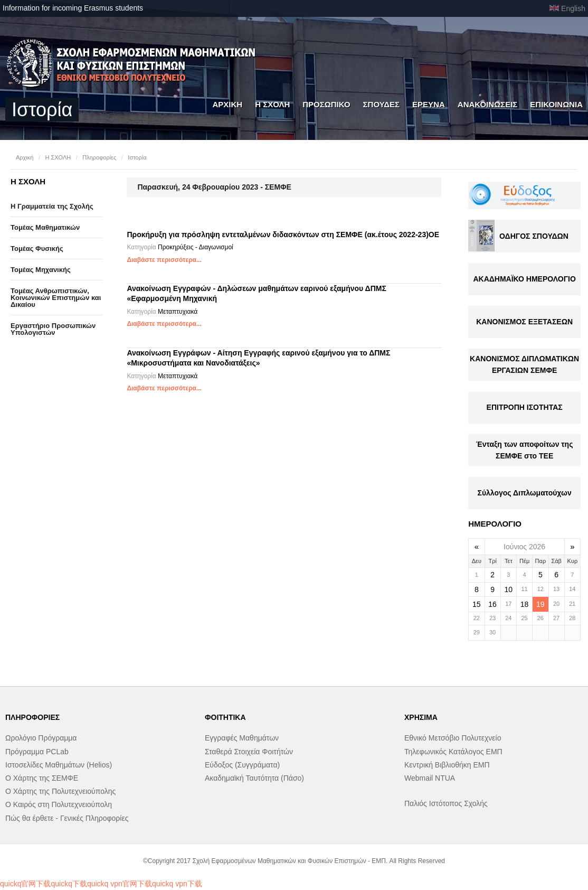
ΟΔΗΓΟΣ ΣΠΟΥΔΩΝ (534, 236)
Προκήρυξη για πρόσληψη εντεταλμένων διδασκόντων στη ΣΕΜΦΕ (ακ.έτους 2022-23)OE (283, 235)
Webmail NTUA (430, 778)
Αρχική (25, 157)
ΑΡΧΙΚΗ (227, 104)
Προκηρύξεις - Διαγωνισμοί (196, 247)
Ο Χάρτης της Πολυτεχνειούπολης (60, 791)
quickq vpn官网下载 (120, 884)
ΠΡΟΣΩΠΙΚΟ (326, 104)
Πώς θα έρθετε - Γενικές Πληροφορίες (67, 818)
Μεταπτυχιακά (178, 312)
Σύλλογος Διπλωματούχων (525, 493)
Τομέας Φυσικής (37, 249)
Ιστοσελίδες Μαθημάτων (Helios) (59, 765)
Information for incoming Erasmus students (73, 8)
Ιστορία (137, 157)
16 (492, 604)
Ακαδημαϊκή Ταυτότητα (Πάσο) (254, 778)
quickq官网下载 (25, 884)
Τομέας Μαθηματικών (45, 227)
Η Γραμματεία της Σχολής (52, 206)
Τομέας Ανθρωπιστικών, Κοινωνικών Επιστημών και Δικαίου (56, 298)
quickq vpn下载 (177, 884)
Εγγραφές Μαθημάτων (242, 738)
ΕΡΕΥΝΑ (429, 104)
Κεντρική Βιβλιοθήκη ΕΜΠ (447, 765)
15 (477, 604)
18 (525, 604)
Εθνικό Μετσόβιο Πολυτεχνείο (453, 738)
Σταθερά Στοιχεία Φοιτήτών (249, 752)
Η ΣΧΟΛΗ (272, 104)
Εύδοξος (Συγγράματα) (242, 765)
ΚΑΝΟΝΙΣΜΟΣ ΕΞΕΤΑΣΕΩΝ (524, 322)
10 (509, 589)
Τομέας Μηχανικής (41, 270)
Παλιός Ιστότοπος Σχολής (446, 803)
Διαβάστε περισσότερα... (164, 260)
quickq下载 (69, 884)
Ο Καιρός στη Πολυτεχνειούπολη (59, 804)
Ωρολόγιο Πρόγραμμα (41, 738)
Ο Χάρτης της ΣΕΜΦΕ (42, 778)
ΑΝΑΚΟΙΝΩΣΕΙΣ (488, 104)
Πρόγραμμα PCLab (37, 752)
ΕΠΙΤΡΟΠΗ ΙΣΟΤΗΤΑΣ (525, 407)
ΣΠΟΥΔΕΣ (382, 104)
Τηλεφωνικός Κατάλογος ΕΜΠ (453, 752)
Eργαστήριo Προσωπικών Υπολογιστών (53, 329)
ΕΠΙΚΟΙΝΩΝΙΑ (556, 104)
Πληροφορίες (99, 157)
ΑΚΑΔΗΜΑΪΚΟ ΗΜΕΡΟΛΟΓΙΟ (524, 279)
